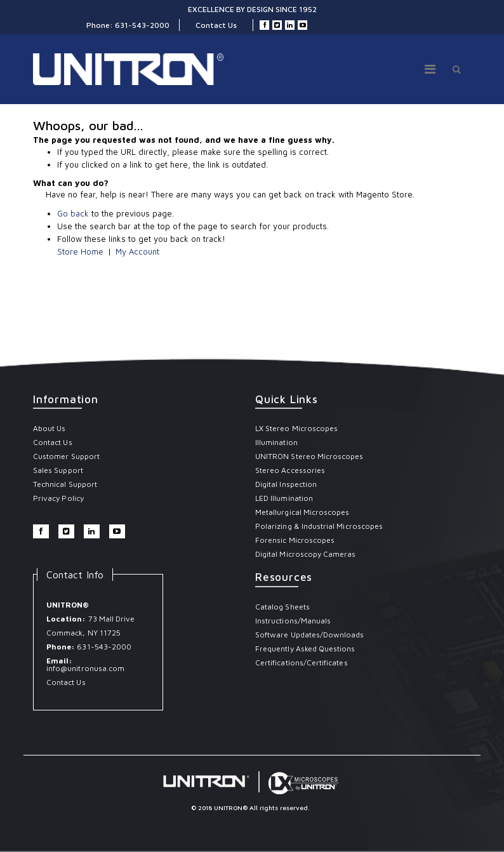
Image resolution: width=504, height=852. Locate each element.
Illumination (276, 442)
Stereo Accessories (290, 470)
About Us (49, 428)
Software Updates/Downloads (310, 635)
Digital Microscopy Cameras (306, 554)
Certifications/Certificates (302, 662)
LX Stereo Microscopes (296, 428)
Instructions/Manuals (293, 621)
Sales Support (58, 470)
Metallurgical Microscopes (302, 512)
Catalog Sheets (282, 607)
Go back (73, 213)
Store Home (80, 251)
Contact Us (216, 25)
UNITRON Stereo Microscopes (309, 456)
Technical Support (65, 484)
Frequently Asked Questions (305, 649)
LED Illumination (284, 498)
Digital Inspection (286, 484)
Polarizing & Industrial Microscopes (319, 526)
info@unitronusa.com (85, 668)
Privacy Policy (58, 498)
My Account (137, 251)
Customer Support (66, 456)
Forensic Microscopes (295, 540)
